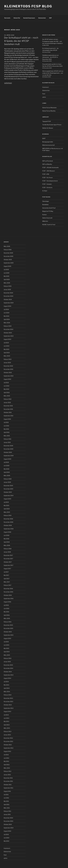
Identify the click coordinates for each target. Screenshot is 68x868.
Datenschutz (42, 18)
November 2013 (8, 702)
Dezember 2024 (8, 293)
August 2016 (7, 602)
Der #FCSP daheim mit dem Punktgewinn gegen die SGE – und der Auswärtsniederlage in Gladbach (53, 41)
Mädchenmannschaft (48, 145)
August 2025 (7, 266)
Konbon (44, 215)
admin (44, 97)
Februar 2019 (8, 515)
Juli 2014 (6, 682)
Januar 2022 (7, 402)
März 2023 (7, 356)
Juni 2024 (7, 313)
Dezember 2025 (8, 253)
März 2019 (7, 512)
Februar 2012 (7, 771)
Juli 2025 (6, 270)
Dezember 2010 (8, 818)
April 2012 (7, 765)
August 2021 (7, 419)
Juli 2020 (6, 462)
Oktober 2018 (8, 525)
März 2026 (7, 246)
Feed (44, 94)
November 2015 (8, 628)
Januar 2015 (7, 662)
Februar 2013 (8, 731)
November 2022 (8, 369)
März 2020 (7, 476)
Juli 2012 (6, 755)
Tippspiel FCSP (47, 121)
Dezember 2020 (8, 446)
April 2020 (7, 472)
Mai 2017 (6, 575)
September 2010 (9, 828)
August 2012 (7, 751)
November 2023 (8, 329)
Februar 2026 (8, 250)
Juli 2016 (6, 605)
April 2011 (7, 805)
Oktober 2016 (8, 595)
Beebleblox (45, 205)
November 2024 (8, 296)
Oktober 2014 (8, 672)
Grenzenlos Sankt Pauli (49, 208)
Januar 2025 (7, 289)
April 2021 (7, 432)
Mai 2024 (6, 316)
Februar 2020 (8, 479)
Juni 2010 (7, 838)
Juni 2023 (7, 346)
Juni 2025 (7, 273)
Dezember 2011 (8, 778)
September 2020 (9, 456)
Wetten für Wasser (48, 128)
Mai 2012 (6, 761)
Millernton (45, 221)
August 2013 (7, 711)
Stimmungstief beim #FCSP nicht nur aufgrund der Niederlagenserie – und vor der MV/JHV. (53, 73)
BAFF (44, 138)
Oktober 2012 (8, 745)
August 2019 (7, 499)
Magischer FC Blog (48, 211)
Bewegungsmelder (48, 142)
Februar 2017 (7, 585)
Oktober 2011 (8, 785)
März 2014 (7, 692)
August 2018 (7, 532)
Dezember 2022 (8, 366)
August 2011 (7, 791)
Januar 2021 (7, 442)
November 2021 (8, 409)
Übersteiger (46, 201)
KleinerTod (17, 18)
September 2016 (9, 598)
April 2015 (7, 652)
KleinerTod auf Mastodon (49, 108)
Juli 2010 (6, 834)
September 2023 (9, 336)
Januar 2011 (7, 814)
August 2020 (7, 459)
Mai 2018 (6, 539)
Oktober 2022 (8, 373)
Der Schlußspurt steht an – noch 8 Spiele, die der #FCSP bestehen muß (21, 41)
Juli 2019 (6, 502)
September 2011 (8, 788)
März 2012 (7, 768)
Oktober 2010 (8, 824)
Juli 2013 (6, 715)
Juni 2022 (6, 386)
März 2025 (7, 283)
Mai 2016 (6, 612)
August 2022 (7, 379)
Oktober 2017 (8, 562)
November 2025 (8, 256)
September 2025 (9, 263)
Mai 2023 (6, 349)
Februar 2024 (8, 326)
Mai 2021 (6, 429)
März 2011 (7, 808)
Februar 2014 (8, 695)
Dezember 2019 (8, 486)
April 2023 (7, 353)
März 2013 (7, 728)
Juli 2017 (6, 572)
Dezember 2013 (8, 698)
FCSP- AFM (46, 174)
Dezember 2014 (8, 665)
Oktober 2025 (8, 260)
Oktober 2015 (8, 632)
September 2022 (9, 376)
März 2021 (7, 436)
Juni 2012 (6, 758)
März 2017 (7, 582)
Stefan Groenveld (47, 218)
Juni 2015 (6, 645)
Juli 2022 (6, 383)
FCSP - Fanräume (47, 187)
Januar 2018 (7, 552)
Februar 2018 (8, 549)
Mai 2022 (6, 389)
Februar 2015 (8, 658)
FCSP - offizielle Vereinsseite (50, 167)
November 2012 (8, 741)
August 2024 (7, 306)
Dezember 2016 (8, 589)
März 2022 (7, 396)
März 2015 (7, 655)
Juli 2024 (6, 309)
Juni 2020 (7, 466)
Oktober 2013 (8, 705)
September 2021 (8, 416)
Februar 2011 (7, 811)
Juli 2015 (6, 642)
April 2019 (7, 509)
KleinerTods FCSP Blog (28, 6)
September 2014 (9, 675)
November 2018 (8, 522)
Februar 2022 (8, 399)
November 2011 (8, 781)
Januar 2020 (7, 482)
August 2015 (7, 638)
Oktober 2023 (8, 333)
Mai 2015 (6, 648)
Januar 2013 (7, 735)
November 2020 (8, 449)
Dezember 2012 (8, 738)
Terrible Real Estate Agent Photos (52, 125)
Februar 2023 (8, 359)
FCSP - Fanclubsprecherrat (50, 181)
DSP (50, 18)
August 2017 (7, 569)
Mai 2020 (7, 469)
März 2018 (7, 545)
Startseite (7, 18)
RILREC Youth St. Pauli (49, 225)
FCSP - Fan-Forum (48, 178)
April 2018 (7, 542)
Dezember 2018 (8, 519)
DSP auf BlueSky (47, 164)
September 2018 (9, 529)
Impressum (46, 87)
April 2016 (7, 615)
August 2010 (7, 831)
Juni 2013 (6, 718)
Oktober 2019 (8, 492)
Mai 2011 (6, 801)
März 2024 (7, 323)
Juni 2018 (6, 535)
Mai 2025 (6, 276)
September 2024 (9, 303)
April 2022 (7, 392)
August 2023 (7, 339)
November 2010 (8, 821)
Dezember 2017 (8, 555)
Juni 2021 (6, 426)
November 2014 (8, 668)
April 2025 (7, 279)
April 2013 (7, 725)
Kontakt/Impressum (29, 18)
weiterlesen (8, 83)
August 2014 (7, 678)
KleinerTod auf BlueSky (49, 111)
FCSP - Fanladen (47, 184)
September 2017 (8, 565)
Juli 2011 (6, 795)
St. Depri (45, 191)
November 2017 (8, 559)
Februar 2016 (8, 622)
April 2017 (7, 579)
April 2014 (7, 688)
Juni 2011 (6, 798)
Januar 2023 (7, 363)
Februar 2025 (8, 286)
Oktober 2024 (8, 299)
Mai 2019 (6, 505)
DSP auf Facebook (48, 161)
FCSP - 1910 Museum (49, 171)
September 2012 (8, 748)
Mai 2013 (6, 721)
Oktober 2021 (8, 412)
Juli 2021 (6, 422)
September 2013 (9, 708)
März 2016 (7, 618)
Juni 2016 (6, 608)
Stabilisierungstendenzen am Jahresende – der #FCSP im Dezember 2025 (51, 57)
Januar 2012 (7, 775)
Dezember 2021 (8, 406)
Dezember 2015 (8, 625)
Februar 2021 (7, 439)
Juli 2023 (6, 343)
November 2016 (8, 592)
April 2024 (7, 319)
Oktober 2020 (8, 452)
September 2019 (9, 495)
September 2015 (9, 635)
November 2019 (8, 489)
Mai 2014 (6, 685)
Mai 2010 (6, 841)
